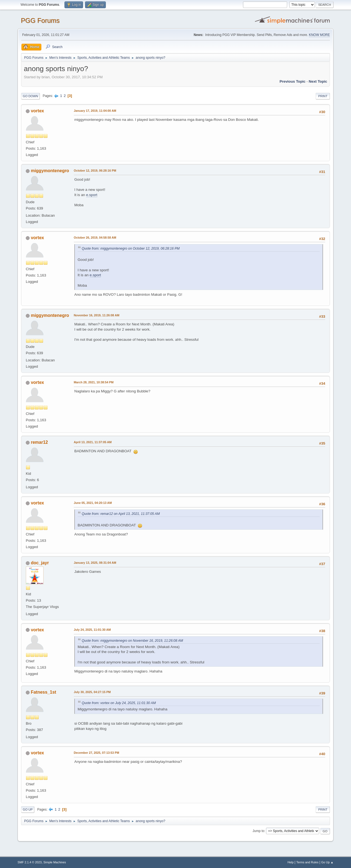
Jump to (258, 831)
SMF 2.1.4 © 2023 (30, 862)
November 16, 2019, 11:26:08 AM (97, 315)
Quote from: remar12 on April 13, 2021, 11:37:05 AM (121, 514)
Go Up (28, 810)
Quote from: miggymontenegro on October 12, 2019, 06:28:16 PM (131, 249)
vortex (37, 111)
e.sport (92, 195)
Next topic (318, 81)
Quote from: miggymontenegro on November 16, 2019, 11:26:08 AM (132, 641)
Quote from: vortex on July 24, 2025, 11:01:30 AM (119, 703)
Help (291, 862)
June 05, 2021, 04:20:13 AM (93, 503)
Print (323, 96)
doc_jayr (40, 563)
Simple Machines (55, 862)
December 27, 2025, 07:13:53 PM (96, 753)
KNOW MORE (319, 35)
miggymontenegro (50, 171)
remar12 (39, 442)
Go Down (30, 96)
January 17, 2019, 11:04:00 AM (95, 111)
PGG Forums (40, 20)
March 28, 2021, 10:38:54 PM (94, 382)
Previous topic (292, 81)
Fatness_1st (43, 692)
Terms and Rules (308, 862)
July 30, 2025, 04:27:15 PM (92, 692)
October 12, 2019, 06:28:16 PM (95, 171)
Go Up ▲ (327, 862)
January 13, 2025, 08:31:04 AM (95, 563)
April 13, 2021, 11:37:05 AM (93, 442)
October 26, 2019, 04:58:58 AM (95, 238)
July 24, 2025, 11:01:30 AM (92, 630)
